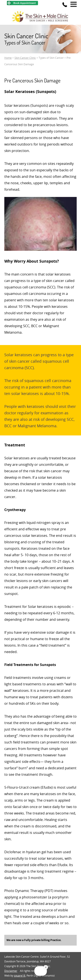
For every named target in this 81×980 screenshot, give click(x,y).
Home (8, 58)
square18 (20, 975)
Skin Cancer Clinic (25, 58)
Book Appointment (25, 3)
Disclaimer (11, 971)
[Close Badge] (46, 967)
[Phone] (65, 5)
